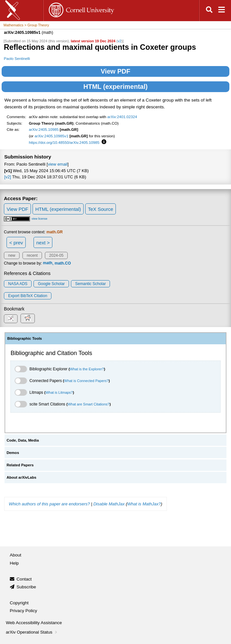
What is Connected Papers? (86, 381)
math (48, 263)
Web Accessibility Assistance (34, 623)
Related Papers (20, 465)
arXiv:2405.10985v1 (51, 136)
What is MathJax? (144, 504)
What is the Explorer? (87, 369)
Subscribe (26, 587)
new (12, 255)
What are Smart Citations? (89, 404)
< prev (16, 243)
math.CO (63, 263)
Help (14, 563)
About (15, 555)
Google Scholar (51, 284)
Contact (24, 579)
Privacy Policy (23, 611)
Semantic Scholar (90, 284)
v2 (119, 41)
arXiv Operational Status (32, 632)
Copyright (19, 603)
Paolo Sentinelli (17, 58)
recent (32, 255)
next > (43, 243)
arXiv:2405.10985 (44, 129)
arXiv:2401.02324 (122, 117)
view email (58, 164)
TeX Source (101, 209)
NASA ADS (18, 284)
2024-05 (56, 255)
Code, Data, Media (23, 440)
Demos (13, 453)
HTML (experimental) (115, 87)
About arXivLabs (21, 477)
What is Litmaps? (59, 392)
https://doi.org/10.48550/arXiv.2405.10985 (64, 142)
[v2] (8, 177)
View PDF (116, 71)
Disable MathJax (109, 504)
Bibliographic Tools (25, 338)
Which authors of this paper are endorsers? (49, 504)
